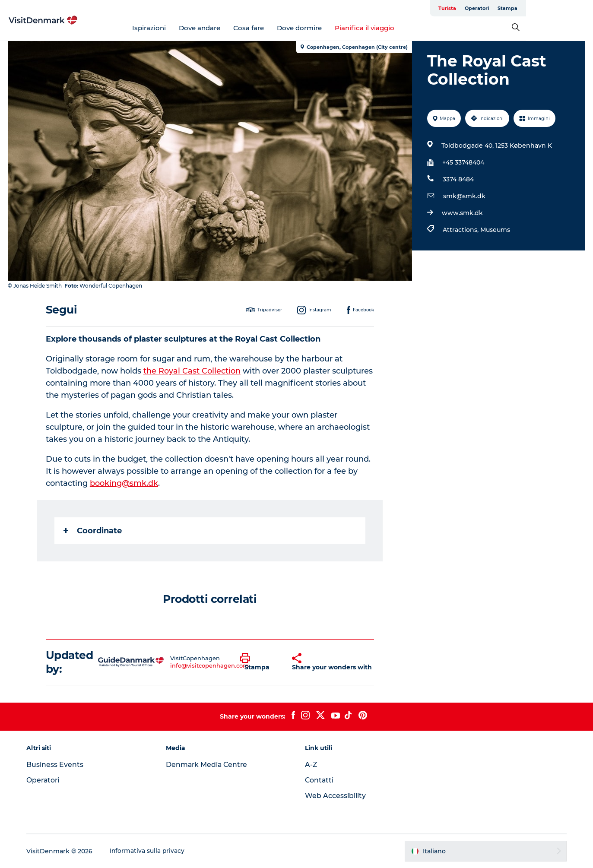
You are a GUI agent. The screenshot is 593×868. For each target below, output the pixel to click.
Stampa (574, 8)
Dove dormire (333, 28)
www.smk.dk (462, 213)
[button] (260, 662)
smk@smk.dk (464, 196)
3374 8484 (458, 179)
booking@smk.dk (125, 483)
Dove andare (233, 28)
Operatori (544, 8)
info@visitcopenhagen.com (210, 665)
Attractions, (461, 230)
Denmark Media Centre (209, 765)
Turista (514, 8)
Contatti (320, 780)
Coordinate (93, 531)
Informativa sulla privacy (150, 851)
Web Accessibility (336, 796)
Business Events (57, 765)
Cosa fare (282, 28)
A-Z (312, 765)
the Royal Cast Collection (192, 371)
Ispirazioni (182, 28)
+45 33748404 (463, 162)
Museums (495, 230)
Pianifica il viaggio (398, 28)
